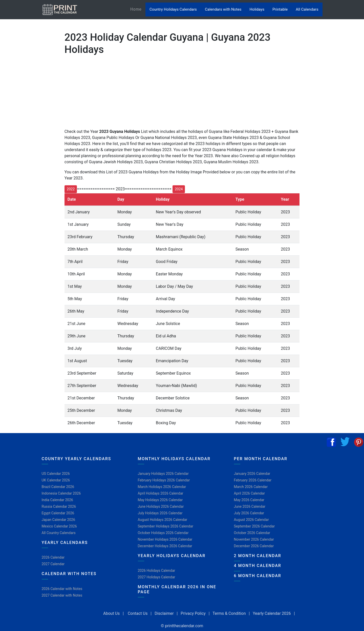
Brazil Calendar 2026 (58, 487)
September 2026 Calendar (254, 526)
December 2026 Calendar (254, 546)
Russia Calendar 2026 (59, 506)
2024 (179, 189)
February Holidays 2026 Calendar (164, 480)
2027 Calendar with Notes (62, 595)
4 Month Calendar (258, 566)
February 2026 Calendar (253, 480)
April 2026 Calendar (250, 493)
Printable (280, 9)
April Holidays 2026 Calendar (161, 493)
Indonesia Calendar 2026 (61, 493)
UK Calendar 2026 (56, 480)
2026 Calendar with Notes (62, 589)
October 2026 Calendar (252, 533)
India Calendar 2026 (57, 500)
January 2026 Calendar (252, 474)
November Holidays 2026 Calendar (165, 539)
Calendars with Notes (223, 9)
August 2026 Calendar (251, 520)
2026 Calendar (53, 557)
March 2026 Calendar (251, 487)
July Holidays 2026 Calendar (160, 513)
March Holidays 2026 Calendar (162, 487)
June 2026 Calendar (250, 506)
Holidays (257, 9)
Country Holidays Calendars (173, 9)
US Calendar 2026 (56, 474)
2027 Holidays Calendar (157, 577)
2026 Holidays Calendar (157, 571)
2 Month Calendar (258, 556)
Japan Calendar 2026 (59, 520)
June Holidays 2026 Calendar (161, 506)
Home (138, 9)
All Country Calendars (59, 533)
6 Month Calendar (258, 576)
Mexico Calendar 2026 (59, 526)
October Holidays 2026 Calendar (163, 533)
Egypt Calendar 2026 (58, 513)
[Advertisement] (29, 164)
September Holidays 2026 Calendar (166, 526)
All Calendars (307, 9)
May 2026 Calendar (249, 500)
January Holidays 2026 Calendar (163, 474)
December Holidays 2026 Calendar (165, 546)
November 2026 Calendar (254, 539)
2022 (71, 189)
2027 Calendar (53, 564)
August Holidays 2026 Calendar (163, 520)
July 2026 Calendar (249, 513)
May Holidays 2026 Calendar (160, 500)
